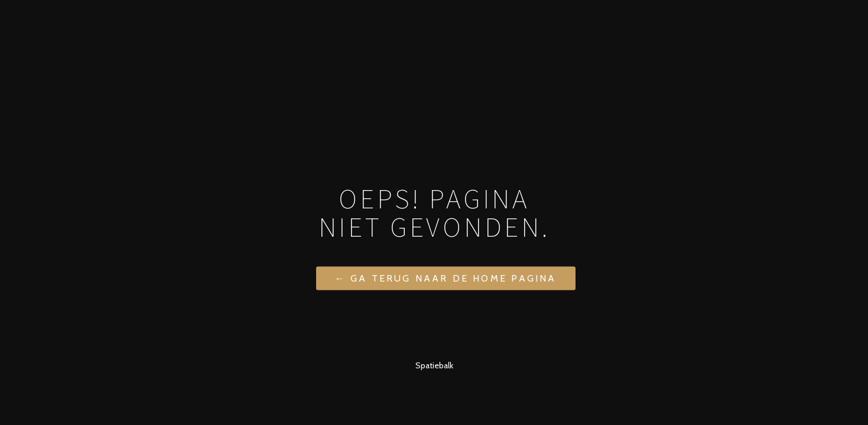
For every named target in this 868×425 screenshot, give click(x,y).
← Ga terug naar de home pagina (446, 278)
